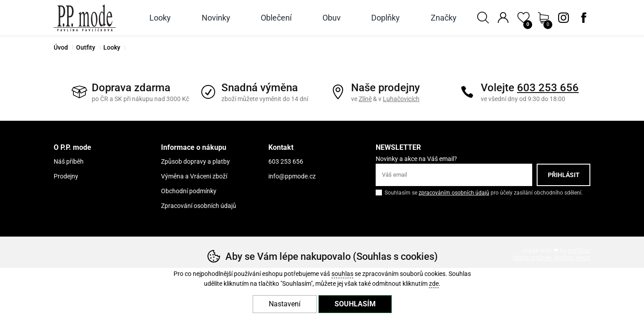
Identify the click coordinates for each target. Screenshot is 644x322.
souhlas (342, 274)
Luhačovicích (401, 99)
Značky (444, 18)
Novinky (216, 18)
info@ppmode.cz (292, 176)
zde (434, 284)
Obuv (332, 18)
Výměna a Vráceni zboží (194, 176)
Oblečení (276, 18)
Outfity (86, 47)
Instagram (563, 18)
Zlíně (365, 99)
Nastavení (285, 304)
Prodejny (66, 176)
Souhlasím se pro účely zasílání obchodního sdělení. (479, 192)
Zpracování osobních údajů (199, 206)
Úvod (61, 47)
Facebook (584, 18)
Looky (112, 47)
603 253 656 (548, 88)
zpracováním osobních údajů (454, 193)
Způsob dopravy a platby (195, 161)
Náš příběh (69, 161)
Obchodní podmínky (189, 191)
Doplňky (386, 18)
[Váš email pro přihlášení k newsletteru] (454, 175)
